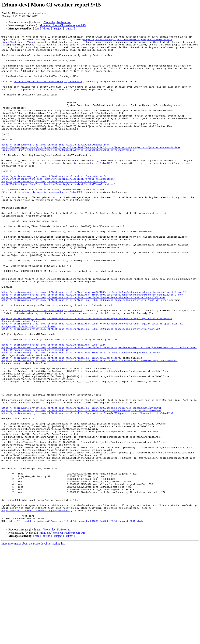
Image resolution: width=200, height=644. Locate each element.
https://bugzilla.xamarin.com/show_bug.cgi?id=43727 (78, 189)
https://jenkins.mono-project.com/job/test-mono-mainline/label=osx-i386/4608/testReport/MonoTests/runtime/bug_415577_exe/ (83, 350)
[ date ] (37, 29)
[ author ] (70, 29)
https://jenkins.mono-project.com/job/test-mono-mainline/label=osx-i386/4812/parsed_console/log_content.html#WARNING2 (81, 388)
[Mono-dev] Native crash (57, 22)
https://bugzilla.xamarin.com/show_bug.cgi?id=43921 (48, 366)
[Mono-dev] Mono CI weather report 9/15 (62, 25)
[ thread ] (47, 29)
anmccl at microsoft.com (33, 13)
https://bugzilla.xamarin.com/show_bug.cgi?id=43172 (48, 91)
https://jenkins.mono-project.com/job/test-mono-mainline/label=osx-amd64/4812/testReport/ (61, 423)
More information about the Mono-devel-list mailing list (33, 641)
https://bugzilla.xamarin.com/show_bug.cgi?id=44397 (36, 606)
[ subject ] (58, 29)
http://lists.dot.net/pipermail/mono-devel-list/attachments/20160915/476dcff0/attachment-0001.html (76, 618)
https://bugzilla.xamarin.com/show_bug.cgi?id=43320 (48, 224)
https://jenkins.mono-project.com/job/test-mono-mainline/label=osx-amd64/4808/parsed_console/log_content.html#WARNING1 (81, 483)
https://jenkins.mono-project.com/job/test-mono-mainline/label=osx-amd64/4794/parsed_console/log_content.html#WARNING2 (81, 486)
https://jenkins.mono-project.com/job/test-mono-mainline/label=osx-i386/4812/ (53, 407)
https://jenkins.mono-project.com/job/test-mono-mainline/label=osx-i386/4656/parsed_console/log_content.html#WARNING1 (81, 353)
